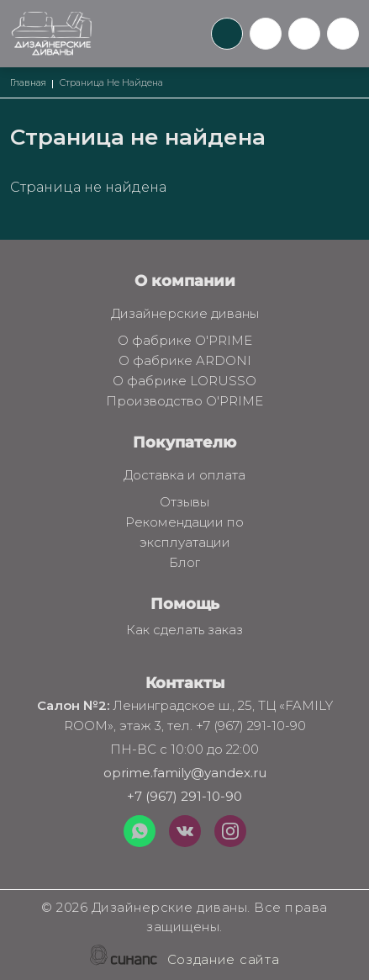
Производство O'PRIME (184, 402)
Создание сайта (224, 961)
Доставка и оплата (184, 476)
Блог (184, 564)
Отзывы (184, 503)
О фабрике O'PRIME (185, 342)
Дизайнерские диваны (185, 315)
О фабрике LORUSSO (184, 382)
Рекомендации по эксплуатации (171, 533)
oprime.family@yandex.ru (185, 773)
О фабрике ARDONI (185, 362)
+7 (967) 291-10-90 (184, 796)
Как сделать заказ (184, 631)
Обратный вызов (227, 34)
